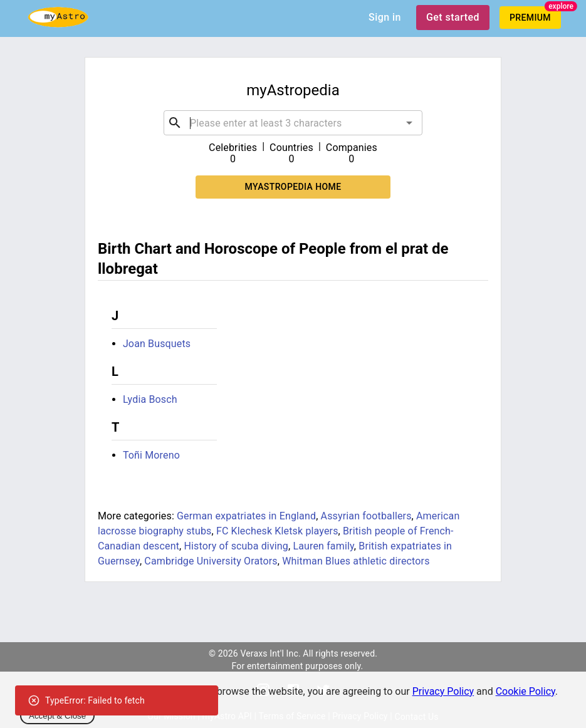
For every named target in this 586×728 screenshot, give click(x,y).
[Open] (409, 123)
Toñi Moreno (151, 455)
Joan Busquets (157, 344)
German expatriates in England (246, 516)
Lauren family (323, 546)
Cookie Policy (526, 691)
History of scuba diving (236, 546)
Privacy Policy (443, 691)
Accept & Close (57, 716)
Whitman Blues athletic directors (356, 561)
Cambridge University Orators (211, 561)
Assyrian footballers (366, 516)
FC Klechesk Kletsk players (277, 531)
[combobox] (293, 123)
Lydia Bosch (150, 399)
